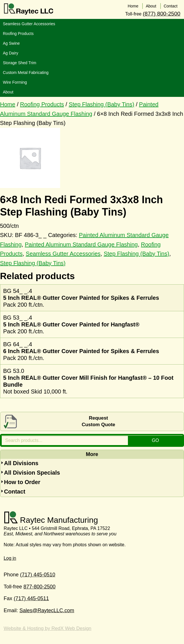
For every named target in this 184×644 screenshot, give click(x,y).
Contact (15, 492)
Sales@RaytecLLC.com (47, 610)
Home (8, 104)
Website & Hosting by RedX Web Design (48, 628)
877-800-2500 (39, 587)
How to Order (22, 482)
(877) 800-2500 (162, 14)
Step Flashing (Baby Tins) (101, 104)
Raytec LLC (29, 9)
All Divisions (21, 463)
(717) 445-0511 (31, 598)
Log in (10, 558)
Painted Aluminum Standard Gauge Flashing (81, 244)
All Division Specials (32, 473)
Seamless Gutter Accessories (63, 254)
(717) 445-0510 (38, 575)
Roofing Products (42, 104)
